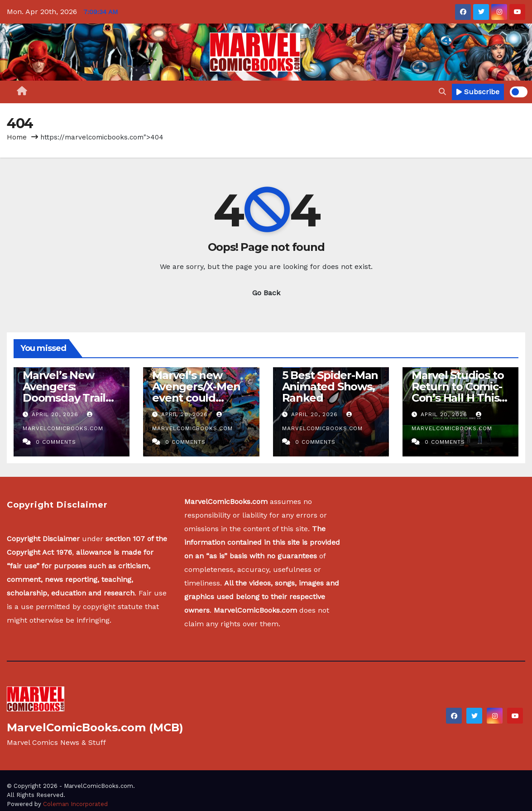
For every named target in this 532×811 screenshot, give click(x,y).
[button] (442, 92)
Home (17, 137)
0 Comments (56, 442)
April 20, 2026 (56, 414)
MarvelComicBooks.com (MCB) (95, 727)
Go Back (266, 293)
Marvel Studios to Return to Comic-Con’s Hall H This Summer (458, 392)
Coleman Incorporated (75, 804)
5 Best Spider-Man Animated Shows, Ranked (330, 386)
